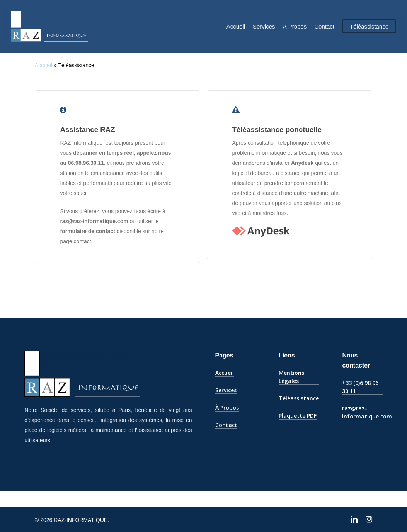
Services (226, 390)
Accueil (43, 65)
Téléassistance (299, 398)
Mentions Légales (291, 377)
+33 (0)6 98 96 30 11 (360, 387)
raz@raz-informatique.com (367, 412)
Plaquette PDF (298, 416)
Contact (226, 425)
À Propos (227, 407)
